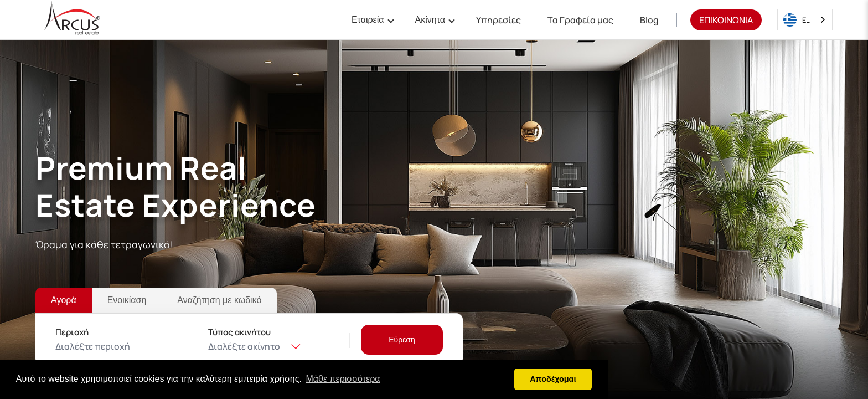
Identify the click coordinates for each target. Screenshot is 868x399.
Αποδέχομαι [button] (553, 379)
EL (797, 20)
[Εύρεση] (402, 340)
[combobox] (805, 20)
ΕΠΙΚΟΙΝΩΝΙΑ (726, 20)
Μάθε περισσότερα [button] (343, 379)
